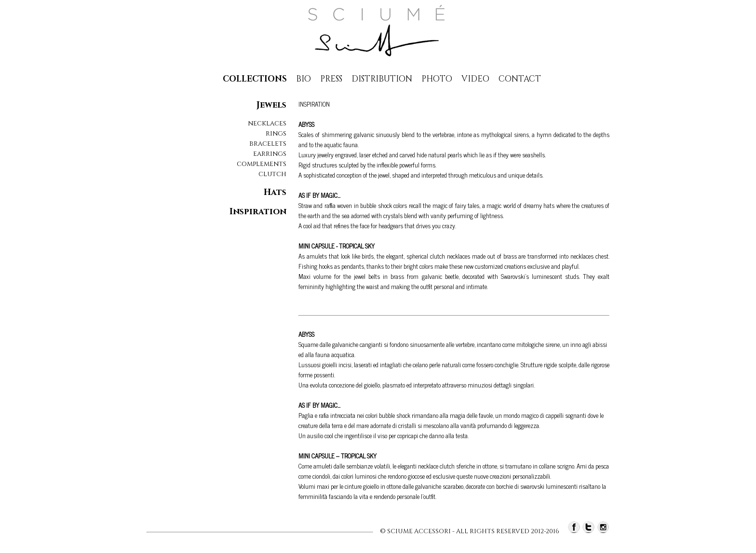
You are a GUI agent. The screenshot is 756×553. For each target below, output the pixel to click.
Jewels (271, 105)
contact (520, 79)
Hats (275, 192)
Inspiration (258, 212)
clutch (272, 174)
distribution (382, 79)
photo (437, 79)
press (331, 79)
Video (475, 79)
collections (255, 79)
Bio (304, 79)
